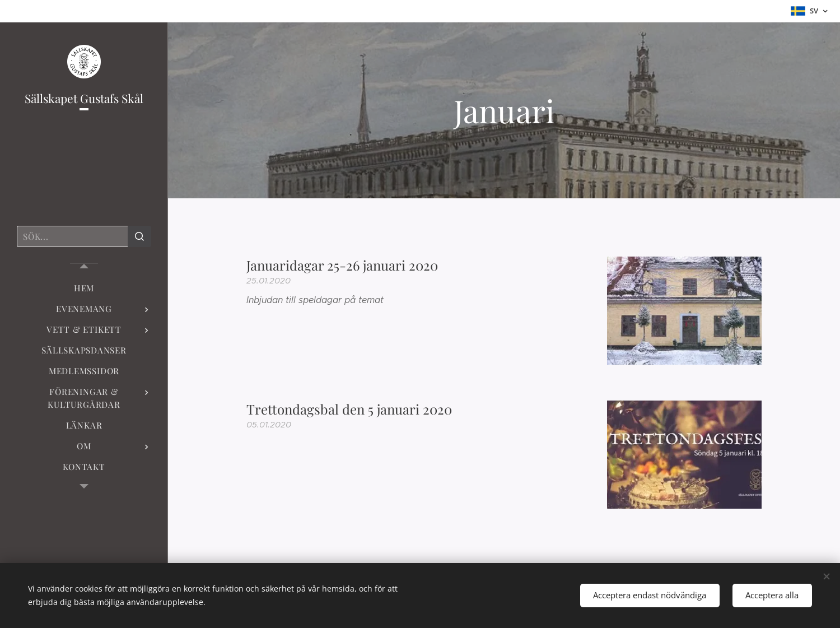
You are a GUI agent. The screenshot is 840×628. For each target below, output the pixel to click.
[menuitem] (84, 288)
